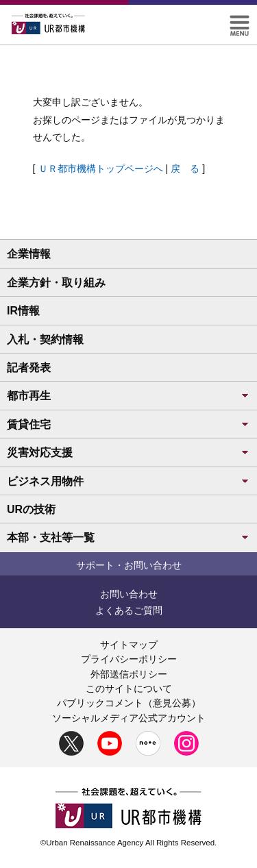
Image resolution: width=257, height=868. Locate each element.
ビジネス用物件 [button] (128, 481)
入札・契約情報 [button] (45, 339)
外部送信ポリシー (129, 674)
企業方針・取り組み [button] (56, 283)
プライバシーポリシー (129, 659)
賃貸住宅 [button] (128, 424)
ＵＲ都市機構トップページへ (101, 169)
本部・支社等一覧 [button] (128, 537)
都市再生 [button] (128, 396)
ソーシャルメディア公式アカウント (129, 718)
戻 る (185, 169)
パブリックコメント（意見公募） (129, 703)
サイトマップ (129, 645)
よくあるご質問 (129, 610)
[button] (240, 21)
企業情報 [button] (29, 254)
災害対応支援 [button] (128, 452)
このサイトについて (129, 689)
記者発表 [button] (29, 368)
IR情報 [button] (23, 311)
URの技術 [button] (31, 509)
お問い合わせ (129, 594)
